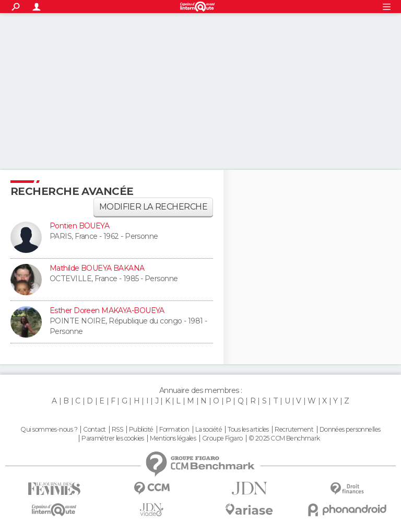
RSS (117, 430)
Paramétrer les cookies (113, 438)
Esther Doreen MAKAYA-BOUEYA (107, 310)
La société (209, 430)
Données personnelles (350, 430)
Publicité (141, 430)
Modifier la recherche (153, 207)
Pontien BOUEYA (79, 226)
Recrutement (294, 430)
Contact (94, 430)
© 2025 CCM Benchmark (284, 438)
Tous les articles (248, 430)
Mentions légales (173, 438)
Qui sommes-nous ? (49, 430)
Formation (174, 430)
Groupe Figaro (222, 438)
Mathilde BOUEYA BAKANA (97, 268)
